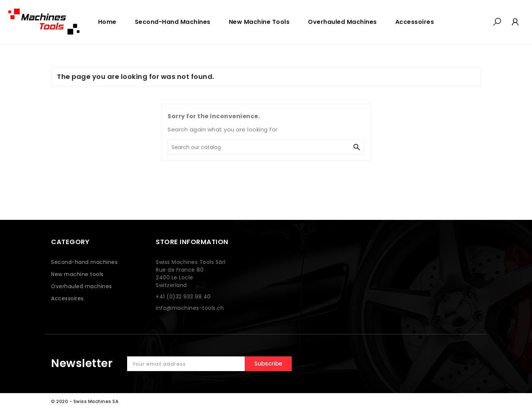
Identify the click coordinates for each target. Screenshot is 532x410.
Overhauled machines (82, 286)
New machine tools (77, 274)
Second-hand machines (84, 262)
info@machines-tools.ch (190, 308)
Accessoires (67, 298)
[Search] (259, 147)
